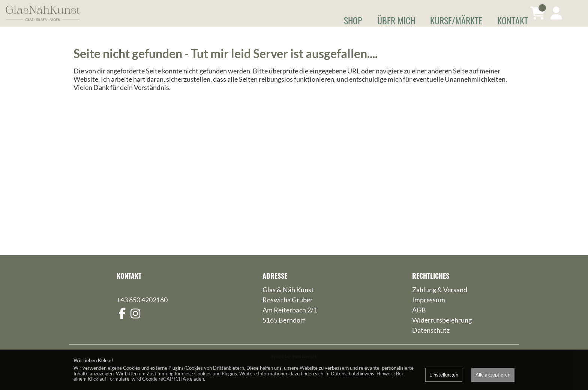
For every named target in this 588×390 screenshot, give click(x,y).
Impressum (429, 311)
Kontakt (513, 20)
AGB (419, 321)
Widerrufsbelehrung (442, 331)
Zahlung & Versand (440, 300)
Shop (353, 20)
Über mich (396, 20)
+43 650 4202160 (142, 311)
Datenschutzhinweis (352, 374)
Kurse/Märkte (456, 20)
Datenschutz (431, 341)
